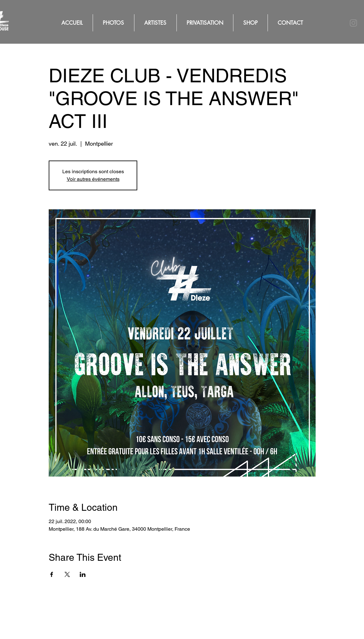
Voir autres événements (93, 179)
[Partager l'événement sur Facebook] (52, 574)
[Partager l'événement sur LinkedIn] (83, 574)
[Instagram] (353, 23)
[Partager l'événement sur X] (67, 574)
